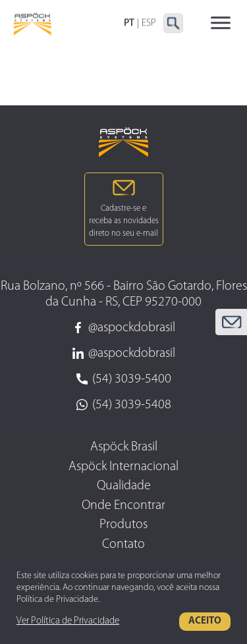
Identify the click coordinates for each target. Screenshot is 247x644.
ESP (149, 23)
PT (129, 23)
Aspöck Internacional (123, 467)
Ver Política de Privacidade (68, 621)
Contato (123, 545)
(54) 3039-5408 (124, 405)
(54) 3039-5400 (124, 379)
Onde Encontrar (123, 506)
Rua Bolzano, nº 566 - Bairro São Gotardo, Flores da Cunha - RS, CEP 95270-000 (124, 294)
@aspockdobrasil (124, 328)
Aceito (205, 621)
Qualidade (124, 486)
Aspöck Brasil (124, 447)
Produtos (123, 525)
